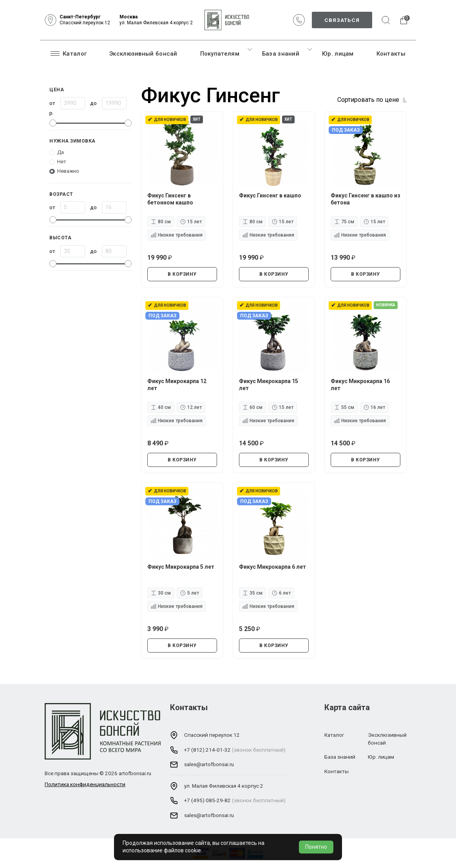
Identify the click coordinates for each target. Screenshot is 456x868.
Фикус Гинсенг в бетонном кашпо (170, 199)
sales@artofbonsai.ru (209, 764)
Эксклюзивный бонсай (143, 54)
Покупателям (220, 54)
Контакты (391, 54)
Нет (62, 162)
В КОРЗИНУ (182, 274)
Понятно (316, 847)
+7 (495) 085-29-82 (207, 800)
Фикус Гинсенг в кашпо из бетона (366, 199)
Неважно (68, 171)
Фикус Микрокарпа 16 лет (360, 385)
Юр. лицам (338, 54)
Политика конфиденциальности (85, 784)
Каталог (69, 53)
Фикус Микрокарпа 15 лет (269, 385)
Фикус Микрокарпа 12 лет (177, 385)
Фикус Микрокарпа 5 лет (181, 567)
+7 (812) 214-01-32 (207, 750)
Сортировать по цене (368, 100)
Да (61, 152)
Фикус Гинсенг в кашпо (270, 195)
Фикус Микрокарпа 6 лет (272, 567)
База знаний (281, 54)
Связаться (342, 20)
